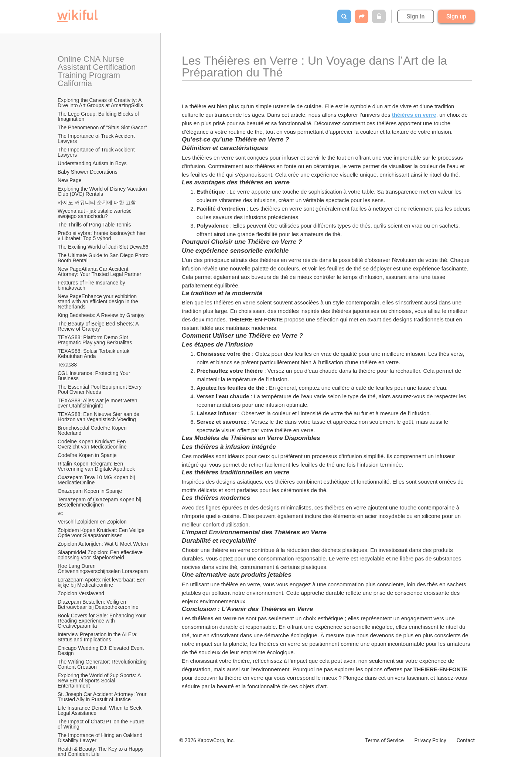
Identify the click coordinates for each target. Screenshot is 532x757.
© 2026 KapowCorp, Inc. (207, 740)
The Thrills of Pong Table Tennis (94, 225)
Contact (466, 740)
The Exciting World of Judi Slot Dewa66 (103, 247)
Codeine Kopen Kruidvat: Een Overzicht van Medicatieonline (92, 444)
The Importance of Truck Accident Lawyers (97, 139)
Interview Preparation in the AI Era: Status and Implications (98, 637)
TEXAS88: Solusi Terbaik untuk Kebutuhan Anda (94, 354)
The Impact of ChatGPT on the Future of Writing (102, 724)
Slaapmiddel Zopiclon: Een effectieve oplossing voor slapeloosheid (101, 555)
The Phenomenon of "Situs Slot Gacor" (102, 127)
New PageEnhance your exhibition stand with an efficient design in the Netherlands (99, 301)
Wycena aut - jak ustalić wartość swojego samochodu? (95, 214)
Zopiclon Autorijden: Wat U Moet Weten (103, 544)
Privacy (430, 740)
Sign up (456, 16)
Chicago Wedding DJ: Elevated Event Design (101, 651)
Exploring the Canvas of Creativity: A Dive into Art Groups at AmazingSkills (100, 103)
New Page (70, 180)
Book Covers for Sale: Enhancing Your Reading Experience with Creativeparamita (102, 621)
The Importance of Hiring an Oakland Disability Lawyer (101, 738)
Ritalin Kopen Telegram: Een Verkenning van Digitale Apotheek (96, 466)
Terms (384, 740)
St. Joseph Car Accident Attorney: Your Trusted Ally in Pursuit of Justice (103, 697)
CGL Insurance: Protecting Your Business (95, 376)
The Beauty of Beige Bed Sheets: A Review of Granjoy (99, 326)
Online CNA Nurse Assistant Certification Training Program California (98, 71)
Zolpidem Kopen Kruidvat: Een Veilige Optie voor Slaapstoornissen (102, 533)
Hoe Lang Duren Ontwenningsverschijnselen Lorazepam (103, 569)
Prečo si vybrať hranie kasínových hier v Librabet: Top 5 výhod (102, 236)
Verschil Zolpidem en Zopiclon (92, 522)
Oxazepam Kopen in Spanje (90, 491)
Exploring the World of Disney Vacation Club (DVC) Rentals (103, 191)
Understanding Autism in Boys (92, 163)
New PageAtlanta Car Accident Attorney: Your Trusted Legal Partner (99, 272)
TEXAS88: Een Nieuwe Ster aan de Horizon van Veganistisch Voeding (99, 417)
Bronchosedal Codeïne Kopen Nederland (93, 430)
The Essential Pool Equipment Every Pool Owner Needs (100, 389)
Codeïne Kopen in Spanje (87, 455)
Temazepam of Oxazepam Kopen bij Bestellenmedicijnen (100, 502)
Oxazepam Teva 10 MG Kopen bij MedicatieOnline (97, 480)
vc (60, 513)
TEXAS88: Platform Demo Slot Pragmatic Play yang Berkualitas (95, 340)
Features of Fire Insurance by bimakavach (92, 285)
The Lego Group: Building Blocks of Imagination (99, 116)
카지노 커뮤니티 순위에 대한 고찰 (97, 202)
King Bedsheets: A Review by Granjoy (101, 315)
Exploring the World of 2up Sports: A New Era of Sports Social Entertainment (100, 681)
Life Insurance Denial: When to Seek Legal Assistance (100, 710)
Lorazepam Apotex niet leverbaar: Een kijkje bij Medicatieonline (102, 582)
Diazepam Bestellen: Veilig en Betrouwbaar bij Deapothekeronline (98, 604)
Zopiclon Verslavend (81, 593)
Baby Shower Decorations (88, 172)
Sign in (415, 16)
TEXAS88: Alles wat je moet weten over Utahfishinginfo (98, 403)
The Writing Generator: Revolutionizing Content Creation (103, 664)
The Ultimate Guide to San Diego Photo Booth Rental (103, 258)
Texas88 (67, 365)
